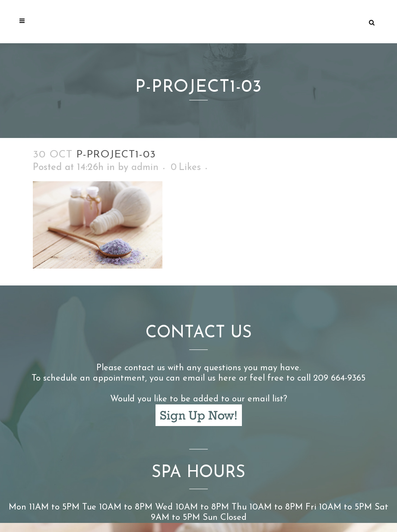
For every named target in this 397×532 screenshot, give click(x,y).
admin (145, 168)
